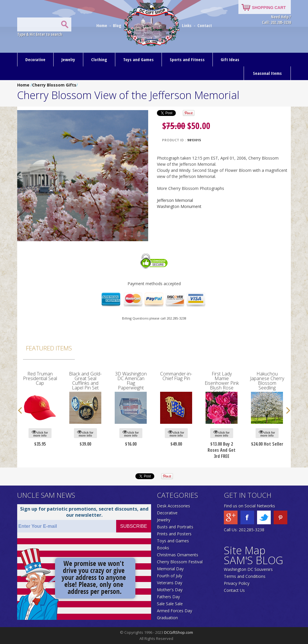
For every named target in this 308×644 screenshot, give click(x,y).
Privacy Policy (237, 583)
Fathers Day (168, 597)
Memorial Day (170, 569)
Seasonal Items (267, 73)
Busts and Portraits (175, 527)
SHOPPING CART (269, 8)
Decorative (35, 59)
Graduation (167, 618)
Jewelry (68, 59)
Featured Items (49, 348)
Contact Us (234, 590)
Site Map (245, 550)
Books (163, 548)
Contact (205, 25)
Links (187, 25)
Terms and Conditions (245, 576)
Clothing (99, 59)
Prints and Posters (174, 534)
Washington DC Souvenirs (248, 569)
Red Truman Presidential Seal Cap (40, 378)
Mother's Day (170, 590)
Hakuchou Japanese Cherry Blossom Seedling (267, 381)
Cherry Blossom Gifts (54, 85)
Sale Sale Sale (170, 604)
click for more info (40, 433)
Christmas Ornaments (178, 555)
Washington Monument (179, 206)
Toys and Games (138, 59)
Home (102, 25)
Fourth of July (170, 576)
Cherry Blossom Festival (180, 562)
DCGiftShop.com (179, 632)
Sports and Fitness (187, 59)
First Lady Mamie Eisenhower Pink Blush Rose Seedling (222, 383)
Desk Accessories (174, 506)
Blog (118, 25)
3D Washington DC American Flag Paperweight (131, 381)
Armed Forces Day (175, 611)
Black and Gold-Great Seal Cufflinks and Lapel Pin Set (85, 381)
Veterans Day (170, 583)
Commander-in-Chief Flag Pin (176, 376)
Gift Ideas (230, 59)
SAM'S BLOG (254, 560)
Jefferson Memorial (175, 200)
